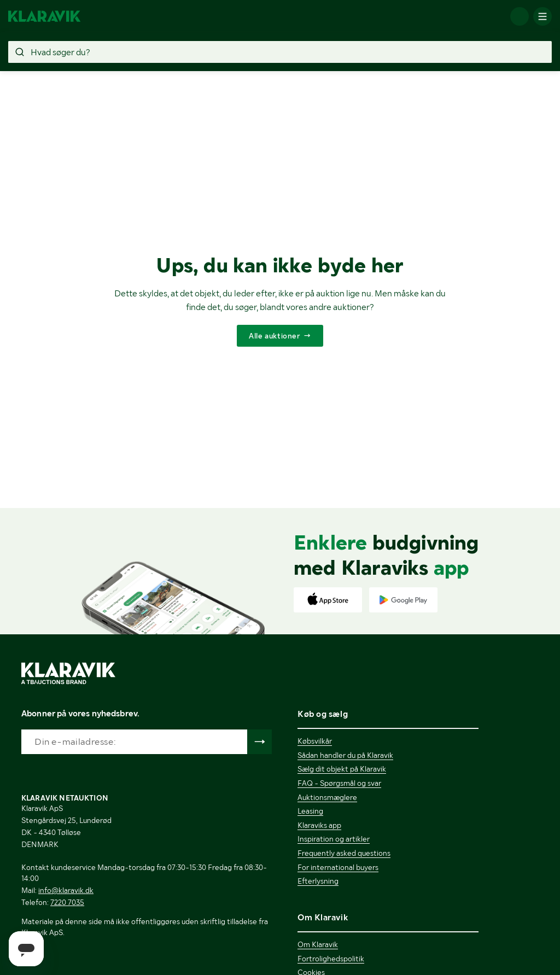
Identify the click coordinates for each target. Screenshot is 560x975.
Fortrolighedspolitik (331, 959)
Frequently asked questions (344, 853)
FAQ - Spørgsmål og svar (339, 783)
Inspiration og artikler (334, 839)
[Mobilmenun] (542, 16)
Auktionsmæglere (327, 797)
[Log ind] (520, 16)
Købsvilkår (315, 741)
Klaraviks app (319, 825)
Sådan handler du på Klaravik (345, 755)
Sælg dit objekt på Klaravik (342, 769)
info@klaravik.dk (66, 890)
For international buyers (338, 867)
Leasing (310, 811)
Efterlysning (318, 881)
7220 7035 (67, 902)
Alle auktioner (274, 336)
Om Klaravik (318, 944)
